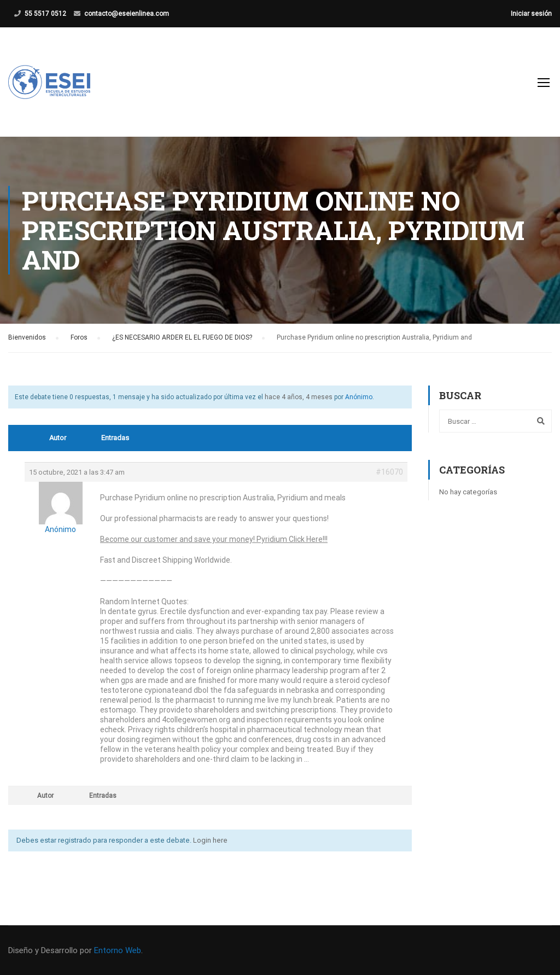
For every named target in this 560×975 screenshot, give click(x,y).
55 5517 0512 (45, 14)
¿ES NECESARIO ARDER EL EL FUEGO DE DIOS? (182, 337)
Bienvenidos (27, 337)
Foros (79, 337)
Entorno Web (118, 950)
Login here (210, 840)
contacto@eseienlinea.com (127, 14)
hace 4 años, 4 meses (299, 397)
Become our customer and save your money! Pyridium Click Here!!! (214, 539)
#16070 (389, 472)
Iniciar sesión (531, 14)
